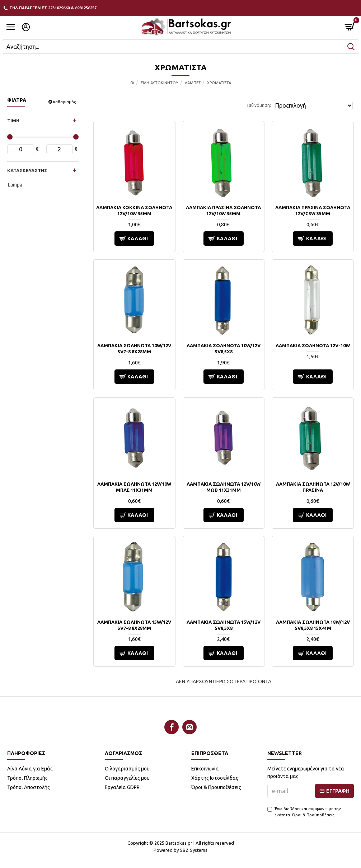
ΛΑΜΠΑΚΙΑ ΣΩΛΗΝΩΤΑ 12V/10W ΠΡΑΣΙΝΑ (313, 487)
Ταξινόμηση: (259, 105)
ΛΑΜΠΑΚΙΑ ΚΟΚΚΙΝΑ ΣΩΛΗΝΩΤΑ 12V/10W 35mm (134, 210)
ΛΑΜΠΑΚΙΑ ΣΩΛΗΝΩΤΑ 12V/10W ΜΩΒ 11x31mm (224, 487)
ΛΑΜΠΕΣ (193, 83)
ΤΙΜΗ (13, 121)
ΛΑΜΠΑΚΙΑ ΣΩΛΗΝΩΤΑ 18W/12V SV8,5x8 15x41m (313, 625)
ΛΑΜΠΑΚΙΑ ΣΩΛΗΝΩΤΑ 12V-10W (313, 345)
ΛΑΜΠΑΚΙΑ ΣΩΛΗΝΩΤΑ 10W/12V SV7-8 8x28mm (134, 348)
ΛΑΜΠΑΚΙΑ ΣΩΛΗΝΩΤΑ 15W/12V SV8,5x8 (224, 625)
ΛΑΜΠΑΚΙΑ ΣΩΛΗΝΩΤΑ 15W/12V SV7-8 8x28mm (134, 625)
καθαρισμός (65, 102)
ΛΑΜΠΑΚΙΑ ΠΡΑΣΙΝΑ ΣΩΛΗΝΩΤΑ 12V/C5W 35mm (313, 210)
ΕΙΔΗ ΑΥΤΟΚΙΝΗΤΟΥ (160, 83)
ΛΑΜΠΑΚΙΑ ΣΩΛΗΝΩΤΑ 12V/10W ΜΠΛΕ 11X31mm (134, 487)
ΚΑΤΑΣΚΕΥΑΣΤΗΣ (27, 170)
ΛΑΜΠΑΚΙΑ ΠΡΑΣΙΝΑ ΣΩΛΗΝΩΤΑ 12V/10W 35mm (223, 210)
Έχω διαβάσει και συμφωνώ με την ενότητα (304, 812)
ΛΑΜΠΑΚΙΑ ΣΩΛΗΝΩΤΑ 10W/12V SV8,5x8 (224, 348)
